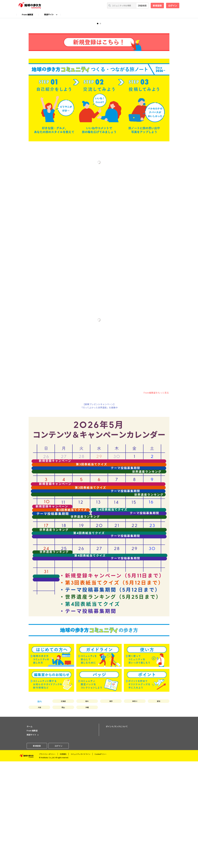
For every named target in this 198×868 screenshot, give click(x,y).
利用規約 (63, 861)
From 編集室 (28, 14)
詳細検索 (142, 6)
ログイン (173, 6)
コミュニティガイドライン (81, 861)
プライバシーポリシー (47, 861)
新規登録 (157, 6)
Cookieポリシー (101, 861)
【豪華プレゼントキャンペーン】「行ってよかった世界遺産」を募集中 (99, 512)
